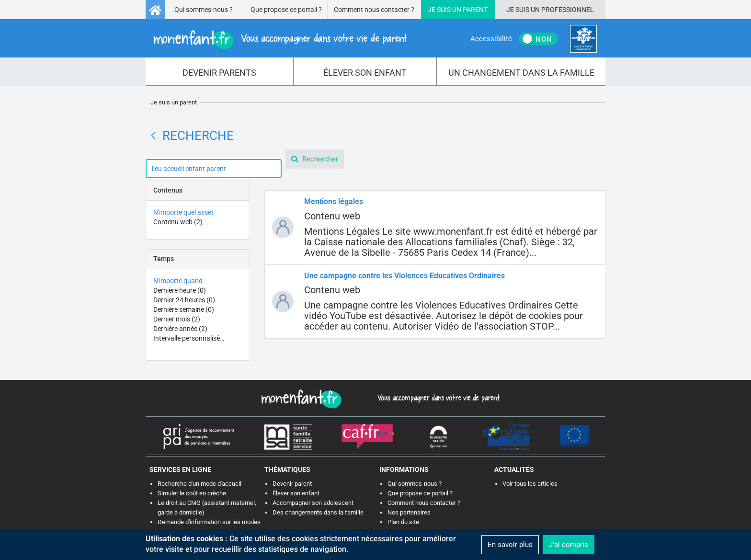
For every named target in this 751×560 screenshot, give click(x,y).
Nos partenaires (409, 512)
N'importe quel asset (183, 212)
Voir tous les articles (530, 484)
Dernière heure (180, 290)
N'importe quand (178, 281)
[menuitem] (220, 72)
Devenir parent (292, 484)
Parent (475, 10)
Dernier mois (177, 319)
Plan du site (403, 522)
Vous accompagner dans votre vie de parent (437, 398)
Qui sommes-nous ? (204, 10)
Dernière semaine (184, 309)
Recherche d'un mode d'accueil (199, 484)
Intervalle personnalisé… (189, 338)
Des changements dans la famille (318, 512)
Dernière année (180, 329)
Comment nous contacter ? (374, 10)
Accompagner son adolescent (313, 503)
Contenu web (178, 222)
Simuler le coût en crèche (192, 493)
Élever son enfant (296, 493)
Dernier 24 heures (184, 300)
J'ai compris (569, 545)
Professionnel (568, 10)
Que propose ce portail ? (286, 10)
